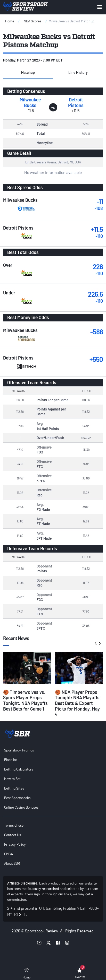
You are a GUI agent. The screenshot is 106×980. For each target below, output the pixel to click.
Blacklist (11, 760)
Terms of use (14, 825)
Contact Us (13, 835)
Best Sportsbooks (17, 798)
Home (10, 21)
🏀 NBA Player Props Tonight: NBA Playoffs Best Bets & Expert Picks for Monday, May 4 (77, 703)
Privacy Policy (15, 844)
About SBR (12, 863)
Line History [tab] (78, 72)
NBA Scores (32, 21)
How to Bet (12, 779)
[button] (28, 73)
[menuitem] (53, 750)
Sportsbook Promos (19, 750)
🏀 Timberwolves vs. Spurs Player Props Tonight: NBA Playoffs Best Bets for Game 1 (25, 700)
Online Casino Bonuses (21, 807)
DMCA (9, 854)
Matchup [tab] (28, 72)
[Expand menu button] (100, 7)
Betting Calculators (19, 769)
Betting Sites (14, 788)
